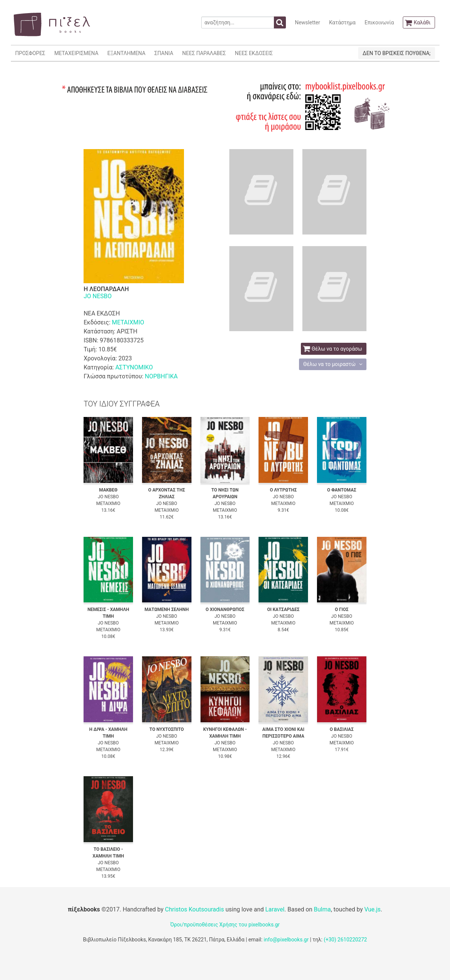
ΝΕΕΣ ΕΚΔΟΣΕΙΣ (254, 53)
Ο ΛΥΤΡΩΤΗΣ (283, 490)
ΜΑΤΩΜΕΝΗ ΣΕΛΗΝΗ (167, 610)
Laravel (275, 909)
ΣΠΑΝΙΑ (164, 53)
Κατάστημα (342, 22)
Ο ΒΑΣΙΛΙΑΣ (342, 729)
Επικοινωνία (379, 22)
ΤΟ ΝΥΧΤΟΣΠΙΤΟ (167, 729)
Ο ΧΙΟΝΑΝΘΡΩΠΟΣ (225, 610)
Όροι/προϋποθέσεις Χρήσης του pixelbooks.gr (225, 925)
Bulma (322, 909)
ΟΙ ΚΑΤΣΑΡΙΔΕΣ (283, 610)
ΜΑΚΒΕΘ (108, 490)
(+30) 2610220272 (345, 940)
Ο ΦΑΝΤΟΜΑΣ (342, 490)
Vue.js (372, 909)
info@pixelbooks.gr (286, 940)
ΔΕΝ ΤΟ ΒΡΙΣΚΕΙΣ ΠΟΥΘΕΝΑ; (397, 53)
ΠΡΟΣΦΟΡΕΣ (30, 53)
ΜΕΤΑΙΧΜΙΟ (128, 322)
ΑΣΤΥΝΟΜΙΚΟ (134, 367)
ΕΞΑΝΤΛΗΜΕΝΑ (126, 53)
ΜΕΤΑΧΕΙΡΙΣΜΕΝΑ (76, 53)
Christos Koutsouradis (194, 909)
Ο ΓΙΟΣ (342, 610)
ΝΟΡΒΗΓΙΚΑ (161, 376)
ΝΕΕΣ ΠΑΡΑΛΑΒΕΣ (204, 53)
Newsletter (307, 22)
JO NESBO (98, 296)
